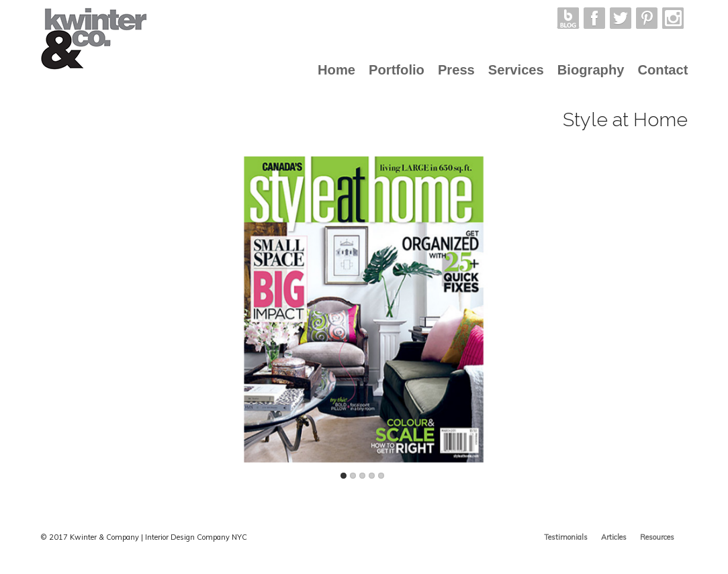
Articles (614, 537)
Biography (591, 69)
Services (516, 69)
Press (456, 69)
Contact (663, 69)
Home (336, 69)
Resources (657, 537)
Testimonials (566, 537)
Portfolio (397, 69)
